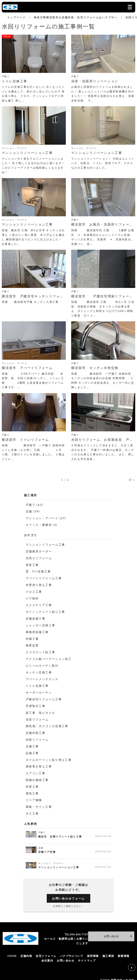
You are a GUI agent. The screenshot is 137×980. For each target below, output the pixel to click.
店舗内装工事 (35, 729)
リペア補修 (34, 795)
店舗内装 (26, 951)
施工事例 (108, 951)
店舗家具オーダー (39, 551)
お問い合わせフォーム (68, 893)
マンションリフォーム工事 (45, 544)
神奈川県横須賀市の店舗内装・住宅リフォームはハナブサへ (76, 17)
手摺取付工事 (35, 703)
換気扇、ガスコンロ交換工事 (47, 723)
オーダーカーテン (39, 690)
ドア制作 (32, 597)
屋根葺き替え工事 (39, 762)
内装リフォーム (37, 736)
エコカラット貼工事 (40, 650)
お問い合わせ (66, 955)
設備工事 (32, 749)
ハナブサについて (72, 951)
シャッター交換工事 (40, 623)
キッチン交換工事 (39, 670)
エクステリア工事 (39, 603)
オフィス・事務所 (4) (42, 524)
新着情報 (124, 951)
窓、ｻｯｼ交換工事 (38, 570)
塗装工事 (32, 564)
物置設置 (32, 643)
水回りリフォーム (39, 557)
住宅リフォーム (46, 951)
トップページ (16, 17)
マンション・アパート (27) (46, 518)
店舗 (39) (33, 511)
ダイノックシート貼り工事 (45, 610)
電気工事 (32, 788)
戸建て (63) (34, 505)
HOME (12, 951)
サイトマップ (87, 955)
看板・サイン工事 (39, 802)
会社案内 (47, 955)
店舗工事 (32, 742)
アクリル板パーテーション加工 (49, 656)
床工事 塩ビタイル (40, 709)
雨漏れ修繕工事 (37, 775)
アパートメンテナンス (42, 676)
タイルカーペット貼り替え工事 (49, 755)
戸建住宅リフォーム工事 (44, 696)
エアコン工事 (35, 769)
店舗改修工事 (35, 617)
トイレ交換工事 (37, 683)
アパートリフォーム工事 (44, 577)
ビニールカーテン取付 (42, 663)
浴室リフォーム (37, 716)
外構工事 (32, 637)
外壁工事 (32, 782)
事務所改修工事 (37, 630)
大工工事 (32, 808)
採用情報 (93, 951)
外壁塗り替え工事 (39, 584)
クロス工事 (34, 590)
